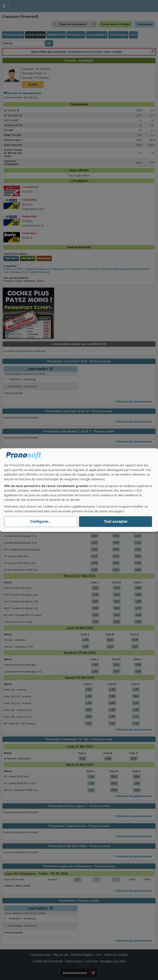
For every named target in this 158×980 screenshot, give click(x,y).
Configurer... (41, 522)
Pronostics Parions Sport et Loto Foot (27, 6)
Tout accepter (116, 522)
